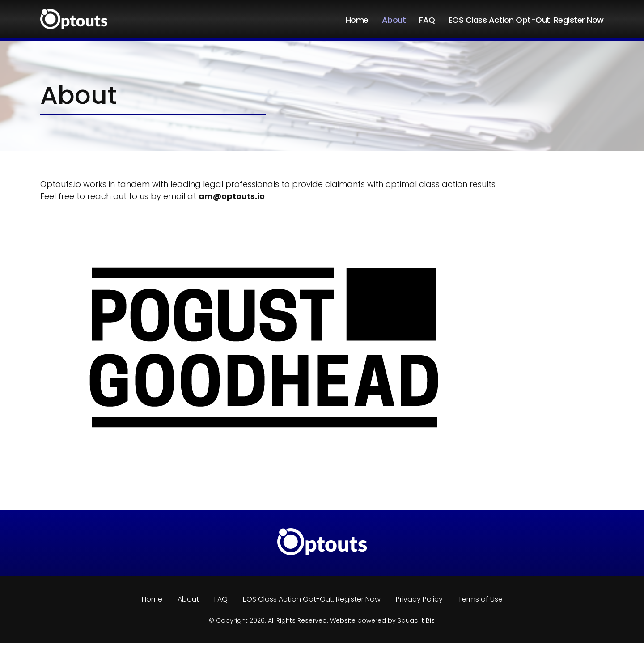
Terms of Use (480, 601)
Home (357, 20)
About (394, 20)
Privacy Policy (419, 601)
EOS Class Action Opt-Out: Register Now (526, 20)
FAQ (427, 20)
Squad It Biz (416, 622)
